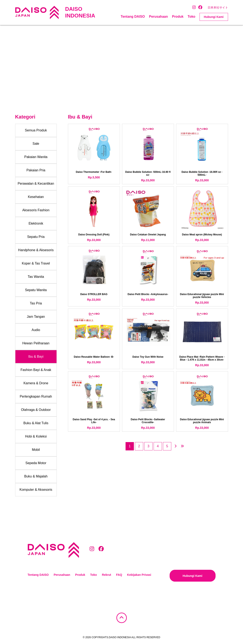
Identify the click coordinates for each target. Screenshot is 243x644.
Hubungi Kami (214, 17)
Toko (192, 17)
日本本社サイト (218, 7)
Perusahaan (159, 17)
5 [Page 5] (167, 446)
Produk (178, 17)
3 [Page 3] (149, 446)
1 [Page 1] (130, 446)
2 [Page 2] (139, 446)
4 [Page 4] (158, 446)
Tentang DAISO (133, 17)
